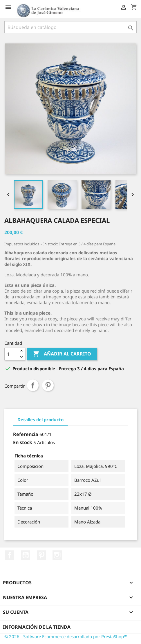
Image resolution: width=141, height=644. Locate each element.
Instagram (57, 555)
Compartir (33, 385)
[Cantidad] (11, 354)
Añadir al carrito (62, 354)
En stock (23, 442)
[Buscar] (70, 27)
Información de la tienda (37, 627)
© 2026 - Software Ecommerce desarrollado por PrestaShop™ (66, 636)
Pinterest (48, 385)
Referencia (26, 434)
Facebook (10, 555)
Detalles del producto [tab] (40, 419)
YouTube (26, 555)
